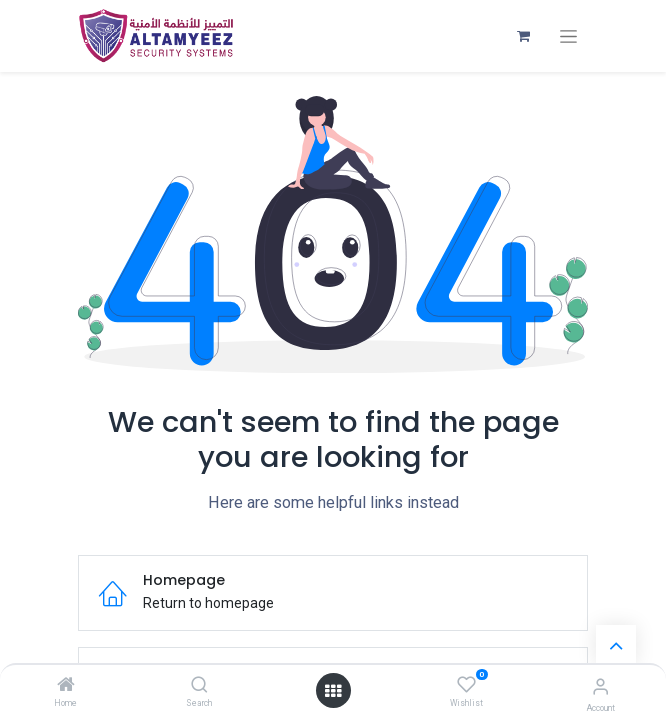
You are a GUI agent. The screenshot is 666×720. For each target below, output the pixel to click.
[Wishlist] (466, 685)
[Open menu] (333, 691)
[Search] (199, 686)
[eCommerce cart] (523, 36)
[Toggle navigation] (568, 36)
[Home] (66, 686)
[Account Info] (600, 686)
